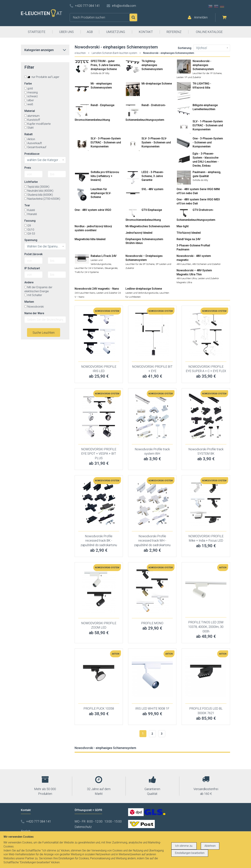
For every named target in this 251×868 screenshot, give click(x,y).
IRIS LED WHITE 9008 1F (152, 708)
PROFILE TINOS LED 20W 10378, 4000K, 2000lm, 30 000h (206, 627)
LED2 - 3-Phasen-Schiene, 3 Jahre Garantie (153, 176)
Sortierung (185, 48)
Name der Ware (34, 313)
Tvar (27, 205)
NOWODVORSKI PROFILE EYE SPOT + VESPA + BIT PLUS (99, 454)
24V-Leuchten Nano (85, 293)
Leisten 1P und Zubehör (189, 77)
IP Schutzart (32, 268)
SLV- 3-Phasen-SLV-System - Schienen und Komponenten (156, 142)
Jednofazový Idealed (139, 233)
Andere (29, 282)
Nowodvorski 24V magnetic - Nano (97, 289)
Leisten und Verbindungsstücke (142, 293)
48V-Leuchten (184, 264)
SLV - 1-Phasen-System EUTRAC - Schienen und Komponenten (208, 125)
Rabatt (28, 134)
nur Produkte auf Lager (42, 77)
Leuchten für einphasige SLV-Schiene (101, 193)
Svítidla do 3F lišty (100, 73)
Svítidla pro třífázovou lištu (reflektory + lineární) (105, 176)
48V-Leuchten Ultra (187, 278)
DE (222, 6)
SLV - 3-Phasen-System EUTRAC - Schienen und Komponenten (106, 142)
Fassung (30, 221)
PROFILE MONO (152, 623)
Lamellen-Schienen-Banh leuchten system (114, 53)
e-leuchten (80, 53)
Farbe (28, 84)
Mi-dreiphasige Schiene (157, 84)
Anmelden (201, 17)
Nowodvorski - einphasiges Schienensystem (203, 65)
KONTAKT (146, 32)
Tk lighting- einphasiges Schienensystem (152, 65)
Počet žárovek (33, 254)
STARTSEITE (37, 32)
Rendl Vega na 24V (189, 239)
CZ (210, 6)
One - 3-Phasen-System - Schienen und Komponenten (208, 142)
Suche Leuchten (44, 333)
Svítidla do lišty (200, 180)
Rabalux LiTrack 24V (104, 256)
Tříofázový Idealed (189, 233)
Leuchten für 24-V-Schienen (89, 268)
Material (30, 111)
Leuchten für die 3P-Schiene (140, 264)
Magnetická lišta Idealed (90, 239)
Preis (28, 168)
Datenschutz (83, 827)
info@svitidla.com (124, 6)
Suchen (133, 17)
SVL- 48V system (152, 189)
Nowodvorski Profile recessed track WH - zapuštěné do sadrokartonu (152, 541)
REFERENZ (174, 32)
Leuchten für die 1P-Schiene (207, 73)
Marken (29, 302)
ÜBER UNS (66, 32)
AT (228, 6)
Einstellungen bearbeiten (190, 853)
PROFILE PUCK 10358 (99, 708)
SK (216, 6)
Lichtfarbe (31, 182)
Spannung (31, 240)
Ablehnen (210, 846)
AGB (90, 32)
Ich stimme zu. (184, 846)
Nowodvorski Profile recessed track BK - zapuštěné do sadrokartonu (99, 541)
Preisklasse (32, 154)
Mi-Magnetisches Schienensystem (148, 226)
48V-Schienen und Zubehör (206, 264)
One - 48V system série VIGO (93, 210)
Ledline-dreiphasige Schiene (144, 289)
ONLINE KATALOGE (209, 32)
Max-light (183, 226)
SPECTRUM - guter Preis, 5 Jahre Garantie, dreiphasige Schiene (106, 65)
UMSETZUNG (116, 32)
